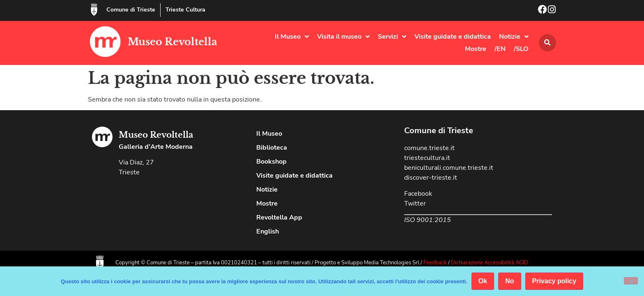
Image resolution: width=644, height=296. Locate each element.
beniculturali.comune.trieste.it (449, 168)
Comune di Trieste (131, 10)
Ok (483, 281)
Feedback (435, 263)
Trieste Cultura (185, 10)
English (268, 231)
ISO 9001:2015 (428, 220)
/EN (500, 49)
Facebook (418, 194)
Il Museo (292, 37)
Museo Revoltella (172, 42)
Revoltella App (279, 217)
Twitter (415, 203)
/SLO (521, 49)
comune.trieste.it (429, 148)
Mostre (476, 49)
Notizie (514, 37)
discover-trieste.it (431, 178)
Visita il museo (343, 37)
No (509, 281)
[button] (547, 43)
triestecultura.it (427, 158)
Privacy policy (554, 281)
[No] (631, 281)
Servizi (392, 37)
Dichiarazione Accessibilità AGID (490, 263)
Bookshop (271, 162)
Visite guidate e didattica (453, 37)
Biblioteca (272, 148)
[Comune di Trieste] (94, 9)
